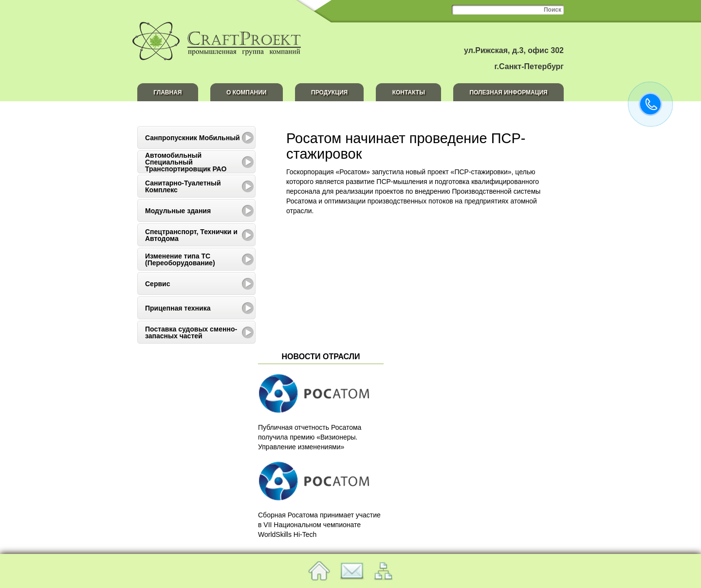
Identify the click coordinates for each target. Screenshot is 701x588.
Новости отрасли (321, 357)
